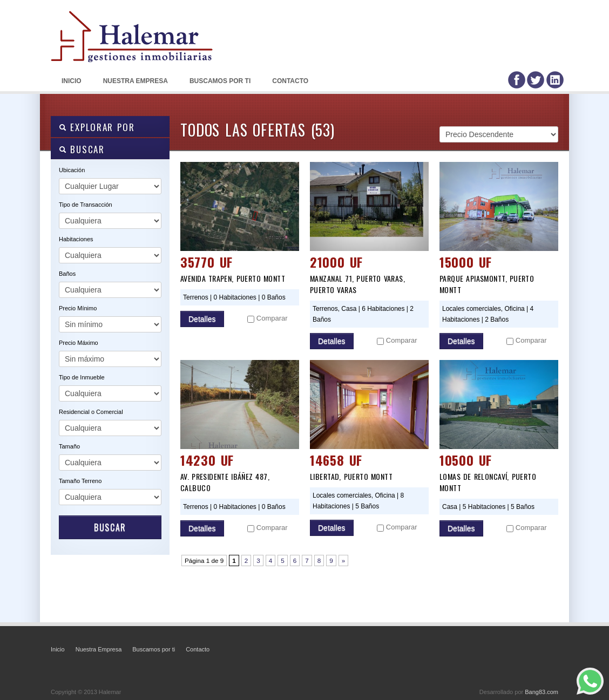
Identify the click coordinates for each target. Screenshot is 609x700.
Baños (67, 274)
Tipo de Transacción (86, 205)
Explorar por (97, 127)
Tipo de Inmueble (82, 377)
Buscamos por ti (220, 81)
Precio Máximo (79, 343)
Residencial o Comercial (91, 412)
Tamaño (69, 446)
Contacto (290, 81)
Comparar (272, 318)
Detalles (202, 319)
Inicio (72, 81)
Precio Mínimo (78, 308)
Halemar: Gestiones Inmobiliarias (132, 54)
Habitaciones (76, 239)
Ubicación (72, 170)
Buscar (110, 527)
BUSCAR (82, 149)
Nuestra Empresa (136, 81)
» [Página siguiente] (344, 560)
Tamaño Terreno (80, 481)
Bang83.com (542, 692)
